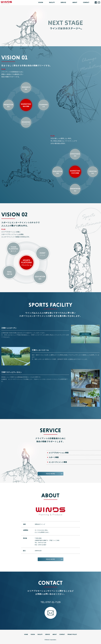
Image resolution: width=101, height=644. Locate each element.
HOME (26, 634)
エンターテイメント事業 (58, 462)
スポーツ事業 (54, 457)
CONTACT (86, 2)
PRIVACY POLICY (72, 634)
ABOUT (75, 2)
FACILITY (52, 2)
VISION (41, 2)
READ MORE (50, 474)
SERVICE (63, 2)
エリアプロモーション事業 (59, 453)
